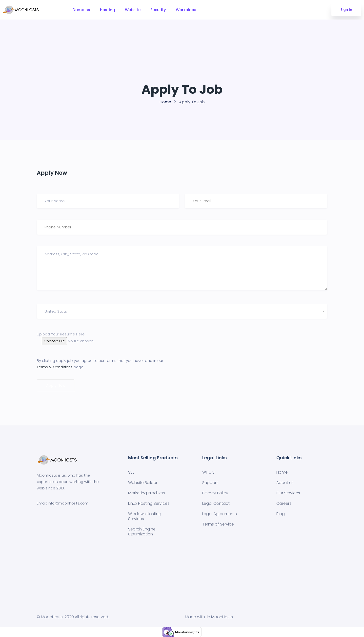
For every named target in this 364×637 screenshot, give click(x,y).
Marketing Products (147, 493)
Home (165, 102)
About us (285, 483)
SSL (131, 472)
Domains (81, 10)
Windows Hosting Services (145, 516)
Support (210, 483)
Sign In (346, 10)
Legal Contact (216, 503)
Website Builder (143, 483)
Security (158, 10)
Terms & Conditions (55, 367)
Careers (284, 503)
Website (133, 10)
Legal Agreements (220, 514)
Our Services (288, 493)
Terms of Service (218, 524)
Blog (281, 514)
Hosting (108, 10)
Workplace (186, 10)
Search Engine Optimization (142, 532)
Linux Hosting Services (149, 503)
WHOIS (208, 472)
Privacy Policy (215, 493)
